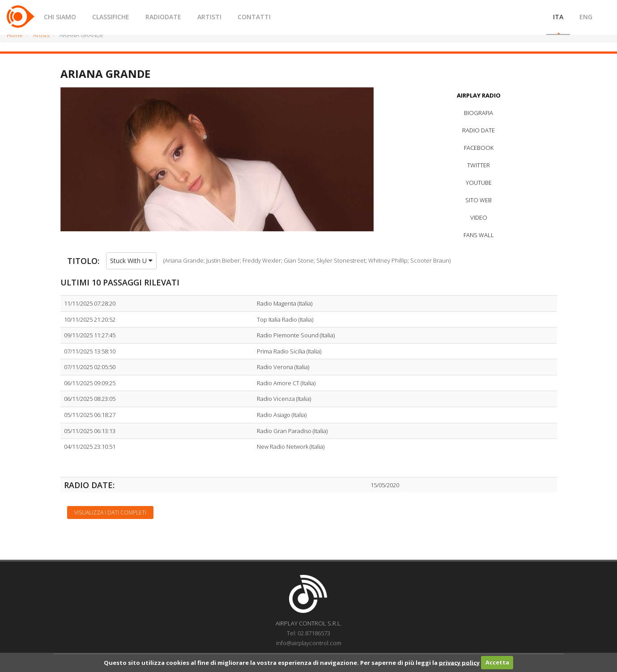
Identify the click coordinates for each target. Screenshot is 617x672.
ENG (586, 17)
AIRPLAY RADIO (479, 95)
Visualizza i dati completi (110, 513)
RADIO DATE (479, 130)
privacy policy (459, 662)
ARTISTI (209, 17)
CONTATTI (254, 17)
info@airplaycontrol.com (309, 643)
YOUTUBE (479, 183)
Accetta (497, 662)
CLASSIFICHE (111, 17)
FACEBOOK (479, 148)
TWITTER (479, 165)
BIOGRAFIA (479, 113)
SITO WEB (479, 200)
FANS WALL (479, 235)
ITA (558, 17)
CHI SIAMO (60, 17)
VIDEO (479, 217)
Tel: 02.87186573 (308, 633)
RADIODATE (163, 17)
